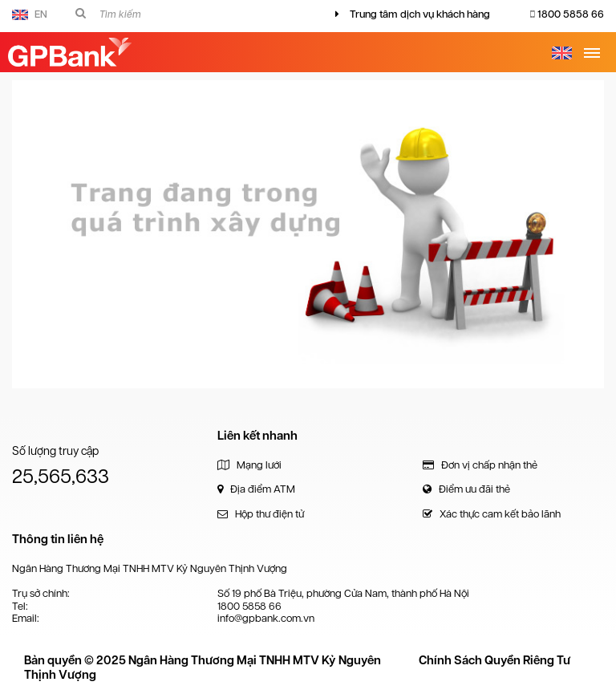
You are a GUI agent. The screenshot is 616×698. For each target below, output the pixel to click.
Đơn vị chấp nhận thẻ (480, 465)
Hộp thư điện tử (261, 514)
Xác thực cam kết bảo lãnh (492, 514)
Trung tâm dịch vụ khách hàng (420, 14)
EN (30, 14)
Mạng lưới (249, 465)
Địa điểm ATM (256, 489)
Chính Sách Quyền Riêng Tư (494, 660)
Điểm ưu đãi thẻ (466, 489)
